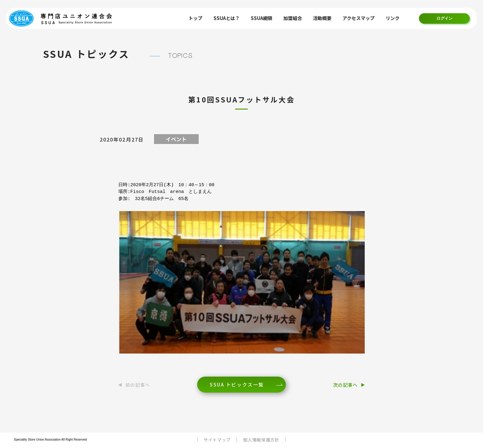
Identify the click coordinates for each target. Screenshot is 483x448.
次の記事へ (345, 385)
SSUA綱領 (262, 18)
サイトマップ (217, 440)
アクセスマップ (359, 18)
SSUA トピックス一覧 (237, 384)
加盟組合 (293, 18)
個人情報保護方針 (261, 440)
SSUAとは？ (227, 18)
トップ (195, 18)
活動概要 (322, 18)
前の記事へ (138, 385)
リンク (393, 18)
